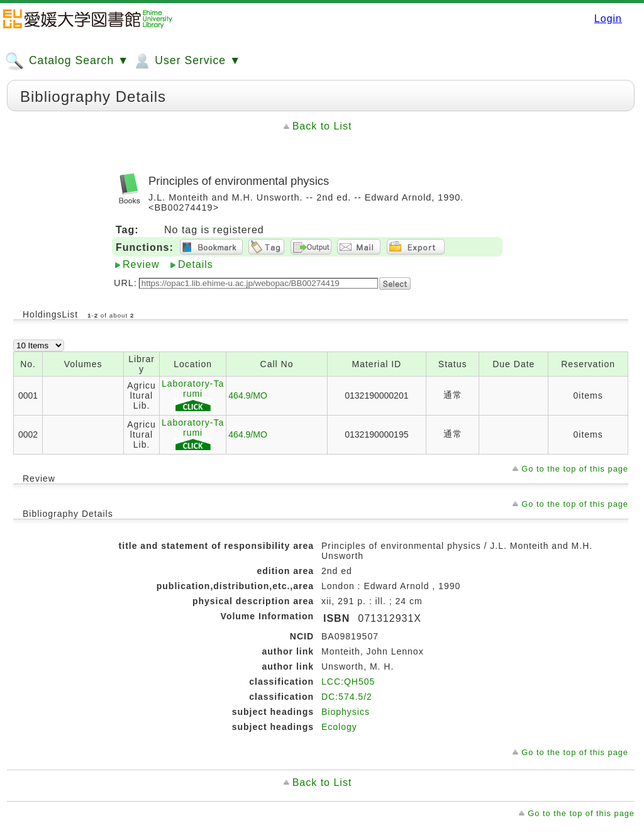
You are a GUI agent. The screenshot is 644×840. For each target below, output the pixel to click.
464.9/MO (247, 395)
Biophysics (346, 712)
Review (141, 264)
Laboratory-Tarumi (193, 396)
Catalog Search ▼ (67, 61)
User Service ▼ (186, 61)
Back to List (322, 126)
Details (196, 264)
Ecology (339, 727)
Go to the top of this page (575, 469)
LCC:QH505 (348, 682)
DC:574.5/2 (347, 697)
